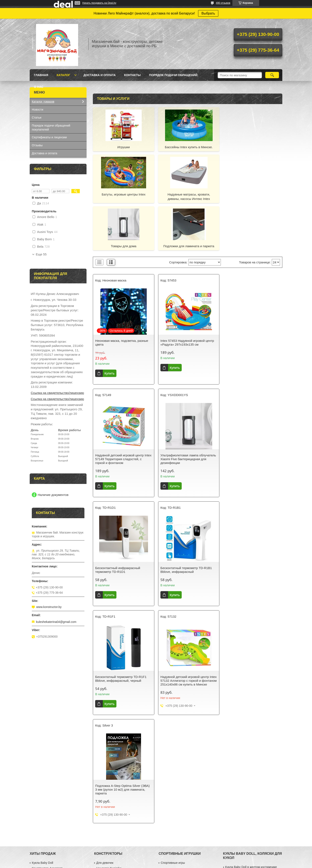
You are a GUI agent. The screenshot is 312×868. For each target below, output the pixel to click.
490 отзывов (223, 3)
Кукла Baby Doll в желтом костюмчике (251, 676)
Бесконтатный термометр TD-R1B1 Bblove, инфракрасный (250, 410)
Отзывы (37, 145)
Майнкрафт (104, 688)
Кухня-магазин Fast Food (49, 688)
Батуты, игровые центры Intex (252, 147)
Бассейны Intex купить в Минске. (187, 147)
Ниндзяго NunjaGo (109, 677)
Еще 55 (41, 254)
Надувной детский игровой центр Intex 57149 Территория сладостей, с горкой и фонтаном (251, 297)
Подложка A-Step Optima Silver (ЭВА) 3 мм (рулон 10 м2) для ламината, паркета (251, 524)
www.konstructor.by (49, 607)
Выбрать (208, 13)
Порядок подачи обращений (173, 75)
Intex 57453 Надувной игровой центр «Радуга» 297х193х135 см (186, 295)
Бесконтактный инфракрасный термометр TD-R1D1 (182, 410)
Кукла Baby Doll (42, 672)
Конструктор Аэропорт (47, 677)
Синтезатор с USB (44, 683)
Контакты (132, 75)
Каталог (63, 75)
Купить (109, 326)
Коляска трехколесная (241, 687)
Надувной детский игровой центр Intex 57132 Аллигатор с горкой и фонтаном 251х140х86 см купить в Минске (185, 526)
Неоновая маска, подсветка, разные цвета (122, 295)
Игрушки (123, 147)
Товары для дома (188, 194)
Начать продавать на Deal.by (99, 3)
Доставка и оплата (99, 75)
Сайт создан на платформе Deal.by (156, 860)
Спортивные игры (173, 672)
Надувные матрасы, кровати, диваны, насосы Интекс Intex (123, 196)
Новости (37, 110)
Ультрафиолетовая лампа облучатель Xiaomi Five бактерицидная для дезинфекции (123, 412)
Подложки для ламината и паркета (252, 194)
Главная (41, 75)
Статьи (37, 118)
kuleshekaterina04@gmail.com (56, 622)
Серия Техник (106, 683)
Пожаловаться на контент (187, 864)
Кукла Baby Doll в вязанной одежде (249, 681)
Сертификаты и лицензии (49, 137)
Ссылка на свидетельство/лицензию (57, 393)
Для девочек (105, 672)
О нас (39, 87)
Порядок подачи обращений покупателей (51, 127)
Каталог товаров (43, 102)
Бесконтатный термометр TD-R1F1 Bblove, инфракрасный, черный (121, 523)
